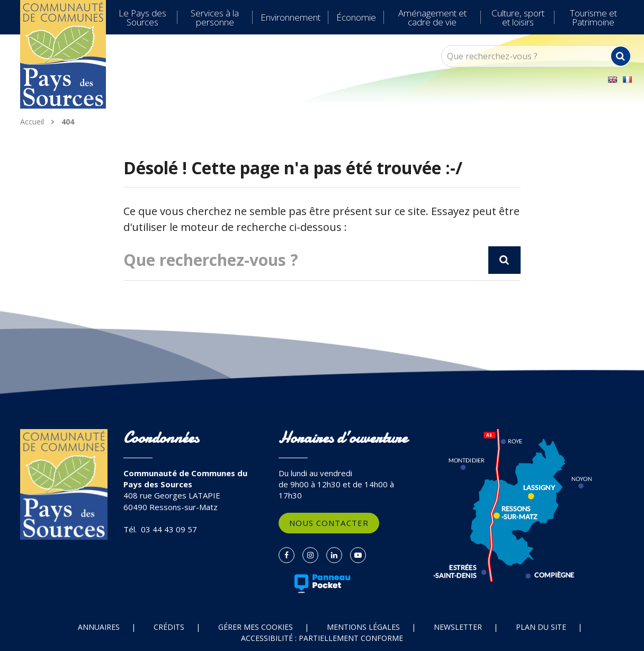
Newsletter (458, 627)
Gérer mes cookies (256, 627)
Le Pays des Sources (142, 17)
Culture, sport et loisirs (518, 17)
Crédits (169, 627)
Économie (356, 17)
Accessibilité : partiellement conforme (322, 638)
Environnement (290, 17)
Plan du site (541, 627)
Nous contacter (329, 523)
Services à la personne (215, 17)
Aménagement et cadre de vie (432, 17)
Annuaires (99, 627)
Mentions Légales (363, 627)
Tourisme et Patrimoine (593, 17)
